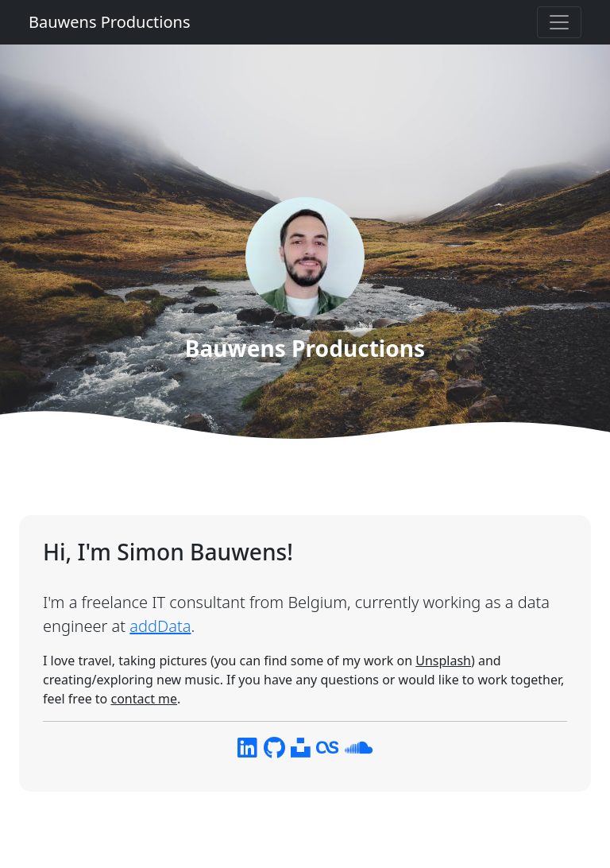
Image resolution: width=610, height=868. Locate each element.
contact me (144, 699)
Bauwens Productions (109, 22)
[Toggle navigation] (559, 22)
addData (160, 626)
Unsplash (443, 661)
